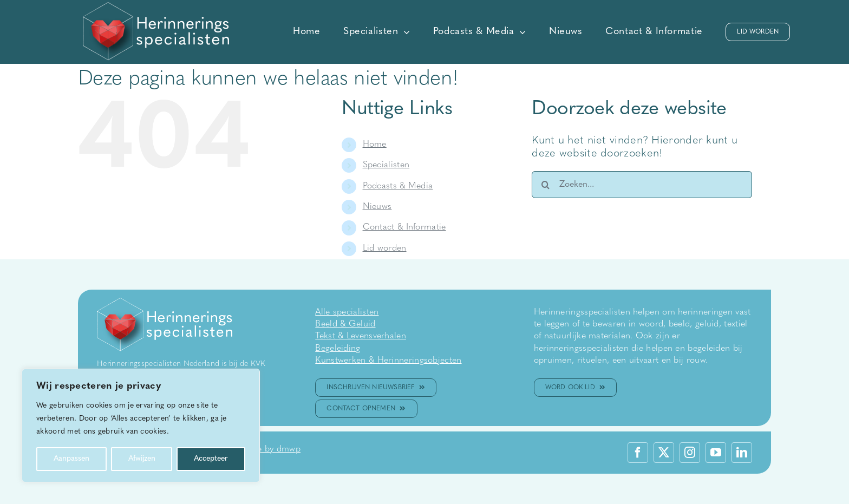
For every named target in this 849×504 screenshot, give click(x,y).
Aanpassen (71, 459)
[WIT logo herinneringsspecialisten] (156, 8)
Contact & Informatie (404, 227)
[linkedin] (742, 453)
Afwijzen (142, 459)
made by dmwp (270, 449)
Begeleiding (338, 349)
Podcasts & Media (398, 186)
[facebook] (638, 453)
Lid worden (385, 248)
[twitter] (664, 453)
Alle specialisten (347, 312)
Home (375, 145)
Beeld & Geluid (345, 324)
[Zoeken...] (642, 185)
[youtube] (716, 453)
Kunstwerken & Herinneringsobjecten (388, 361)
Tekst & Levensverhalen (361, 336)
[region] (141, 426)
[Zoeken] (545, 185)
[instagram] (690, 453)
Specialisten (386, 165)
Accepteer (211, 459)
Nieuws (377, 207)
